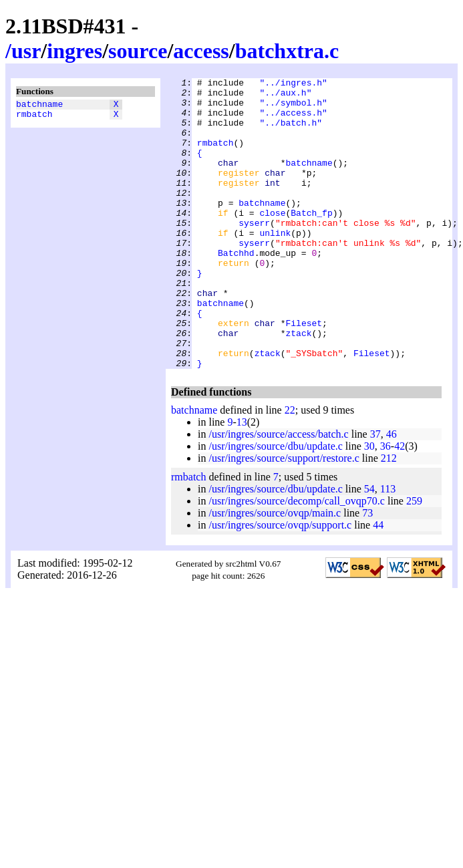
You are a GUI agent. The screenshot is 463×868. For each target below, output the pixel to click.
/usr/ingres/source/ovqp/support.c (280, 583)
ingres (74, 51)
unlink (275, 265)
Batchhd (236, 289)
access (201, 51)
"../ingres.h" (293, 84)
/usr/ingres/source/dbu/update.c (275, 504)
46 (392, 492)
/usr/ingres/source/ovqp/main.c (275, 571)
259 (414, 559)
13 (242, 480)
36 (385, 504)
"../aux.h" (285, 96)
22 (290, 468)
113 (388, 547)
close (272, 241)
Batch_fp (311, 241)
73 (367, 571)
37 (375, 492)
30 (369, 504)
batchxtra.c (287, 51)
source (138, 51)
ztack (298, 385)
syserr (254, 253)
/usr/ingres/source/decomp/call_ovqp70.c (296, 559)
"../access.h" (293, 120)
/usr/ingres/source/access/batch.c (278, 492)
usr (26, 51)
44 (378, 583)
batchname (39, 106)
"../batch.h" (291, 132)
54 (369, 547)
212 (389, 516)
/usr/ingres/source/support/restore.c (284, 516)
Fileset (304, 373)
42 (400, 504)
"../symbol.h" (293, 108)
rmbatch (34, 118)
